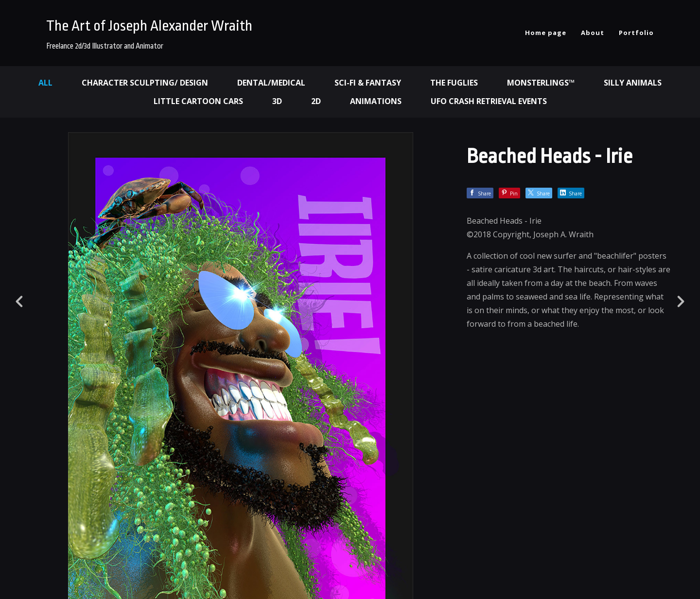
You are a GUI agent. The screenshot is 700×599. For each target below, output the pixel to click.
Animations (376, 101)
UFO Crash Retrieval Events (489, 101)
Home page (546, 33)
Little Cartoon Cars (198, 101)
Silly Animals (633, 83)
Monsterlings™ (541, 83)
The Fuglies (454, 83)
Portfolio (636, 33)
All (45, 83)
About (593, 33)
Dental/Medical (271, 83)
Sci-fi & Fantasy (368, 83)
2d (316, 101)
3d (277, 101)
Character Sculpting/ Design (145, 83)
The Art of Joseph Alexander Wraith (149, 26)
